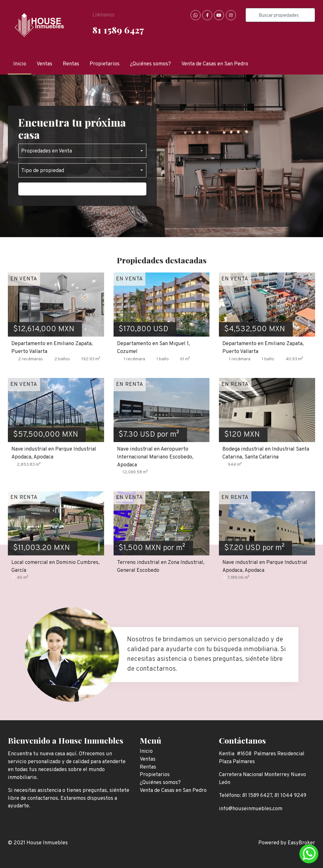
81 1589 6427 (118, 30)
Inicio (20, 64)
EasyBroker (301, 843)
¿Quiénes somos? (150, 64)
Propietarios (105, 64)
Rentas (71, 64)
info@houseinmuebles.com (251, 809)
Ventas (44, 64)
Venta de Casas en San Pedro (215, 64)
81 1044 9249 (290, 796)
